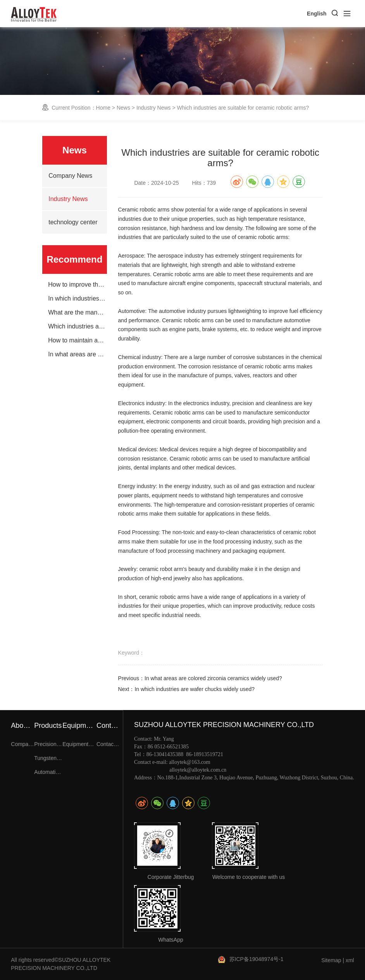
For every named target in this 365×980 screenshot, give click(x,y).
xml (350, 960)
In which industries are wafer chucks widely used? (77, 299)
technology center (73, 222)
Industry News (154, 108)
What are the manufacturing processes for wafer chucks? (77, 313)
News (123, 108)
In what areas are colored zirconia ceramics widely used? (77, 354)
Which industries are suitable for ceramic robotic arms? (77, 327)
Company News (70, 176)
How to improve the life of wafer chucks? (77, 285)
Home (103, 108)
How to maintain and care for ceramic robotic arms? (77, 340)
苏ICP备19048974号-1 (257, 959)
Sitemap (331, 960)
